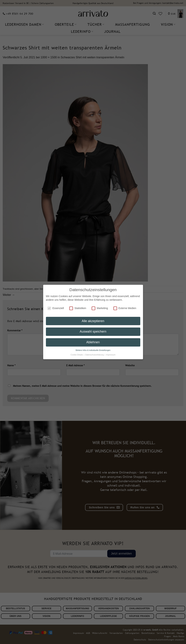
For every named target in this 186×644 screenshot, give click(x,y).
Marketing (100, 306)
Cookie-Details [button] (77, 353)
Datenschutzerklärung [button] (95, 353)
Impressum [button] (111, 353)
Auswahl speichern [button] (93, 330)
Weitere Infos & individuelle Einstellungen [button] (93, 348)
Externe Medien (125, 306)
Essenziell (56, 306)
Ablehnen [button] (93, 340)
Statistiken (78, 306)
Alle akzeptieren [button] (93, 319)
